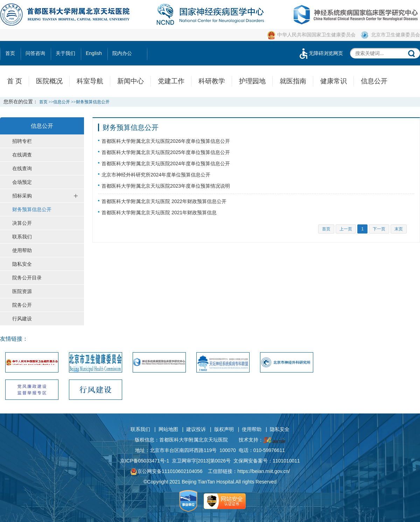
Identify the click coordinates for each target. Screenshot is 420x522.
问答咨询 (35, 53)
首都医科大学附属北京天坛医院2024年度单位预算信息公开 (166, 163)
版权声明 (224, 429)
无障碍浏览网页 (321, 53)
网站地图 (168, 429)
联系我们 (140, 429)
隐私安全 (280, 429)
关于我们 (65, 53)
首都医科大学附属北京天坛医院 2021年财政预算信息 (159, 213)
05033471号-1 (154, 461)
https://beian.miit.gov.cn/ (264, 471)
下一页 (379, 229)
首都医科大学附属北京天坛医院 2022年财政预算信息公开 (164, 201)
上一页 (346, 229)
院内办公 (122, 53)
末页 (399, 229)
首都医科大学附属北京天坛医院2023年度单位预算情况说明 (166, 186)
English (94, 53)
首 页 (15, 81)
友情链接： (14, 339)
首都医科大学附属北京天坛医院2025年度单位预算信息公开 (166, 152)
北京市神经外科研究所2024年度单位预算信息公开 (156, 175)
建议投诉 (196, 429)
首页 (10, 53)
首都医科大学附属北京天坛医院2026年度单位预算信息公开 (166, 141)
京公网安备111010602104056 (166, 471)
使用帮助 (252, 429)
